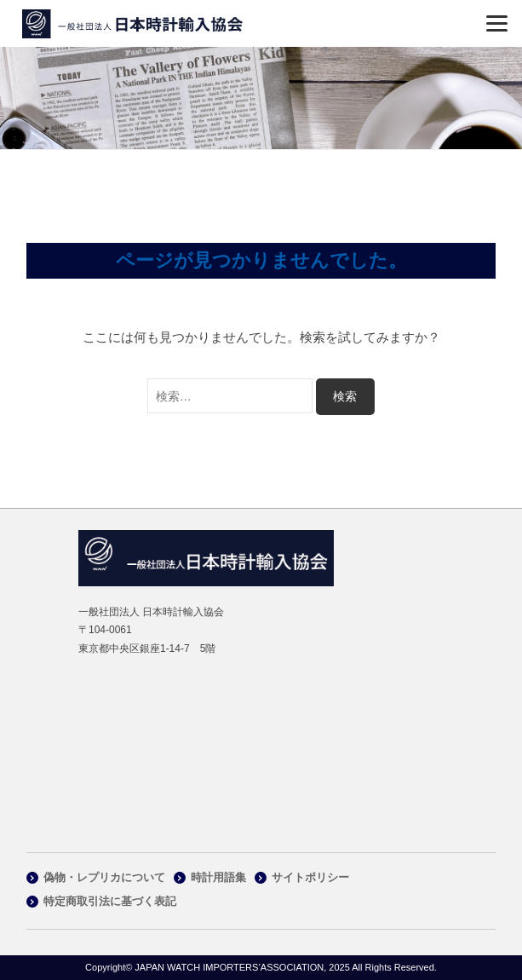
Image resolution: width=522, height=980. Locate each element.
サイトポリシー (310, 877)
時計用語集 (218, 877)
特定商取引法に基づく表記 (110, 901)
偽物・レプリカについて (104, 877)
